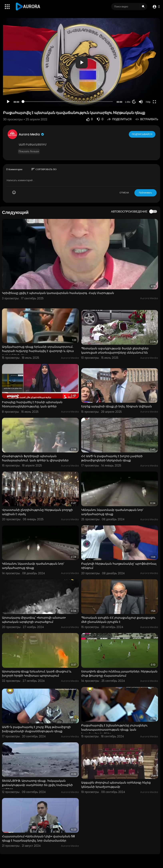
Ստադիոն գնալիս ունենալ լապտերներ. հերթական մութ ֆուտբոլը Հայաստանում (119, 673)
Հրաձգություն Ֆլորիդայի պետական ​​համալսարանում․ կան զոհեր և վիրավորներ (35, 458)
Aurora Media (32, 134)
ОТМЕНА (124, 193)
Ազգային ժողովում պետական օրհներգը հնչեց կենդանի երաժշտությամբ (116, 785)
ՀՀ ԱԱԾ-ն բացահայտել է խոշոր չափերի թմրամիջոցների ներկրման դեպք (112, 458)
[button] (155, 7)
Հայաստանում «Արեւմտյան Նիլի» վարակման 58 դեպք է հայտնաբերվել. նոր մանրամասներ (38, 838)
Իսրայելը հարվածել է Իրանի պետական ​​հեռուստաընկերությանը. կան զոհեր (33, 404)
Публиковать (145, 193)
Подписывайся (142, 134)
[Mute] (141, 102)
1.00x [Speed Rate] (128, 102)
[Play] (8, 102)
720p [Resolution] (148, 102)
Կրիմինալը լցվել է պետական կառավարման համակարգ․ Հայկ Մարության (58, 293)
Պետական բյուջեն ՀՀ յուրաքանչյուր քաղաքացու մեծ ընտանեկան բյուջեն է (118, 620)
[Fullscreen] (154, 102)
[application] (81, 62)
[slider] (68, 102)
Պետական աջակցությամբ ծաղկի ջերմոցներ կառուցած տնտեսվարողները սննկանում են (115, 350)
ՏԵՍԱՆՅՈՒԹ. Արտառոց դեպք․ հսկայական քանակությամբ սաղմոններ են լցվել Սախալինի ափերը (37, 785)
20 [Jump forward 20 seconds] (134, 102)
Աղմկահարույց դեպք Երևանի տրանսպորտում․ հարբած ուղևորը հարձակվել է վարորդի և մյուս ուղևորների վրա (38, 351)
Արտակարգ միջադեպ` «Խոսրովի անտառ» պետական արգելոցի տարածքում (34, 620)
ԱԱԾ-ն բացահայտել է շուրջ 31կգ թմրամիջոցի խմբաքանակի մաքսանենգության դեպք (36, 729)
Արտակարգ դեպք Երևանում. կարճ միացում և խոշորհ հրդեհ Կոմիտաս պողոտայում (37, 673)
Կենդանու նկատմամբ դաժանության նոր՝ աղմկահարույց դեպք (112, 512)
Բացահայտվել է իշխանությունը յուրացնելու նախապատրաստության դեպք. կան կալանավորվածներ (114, 730)
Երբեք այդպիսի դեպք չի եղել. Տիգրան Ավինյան (116, 406)
